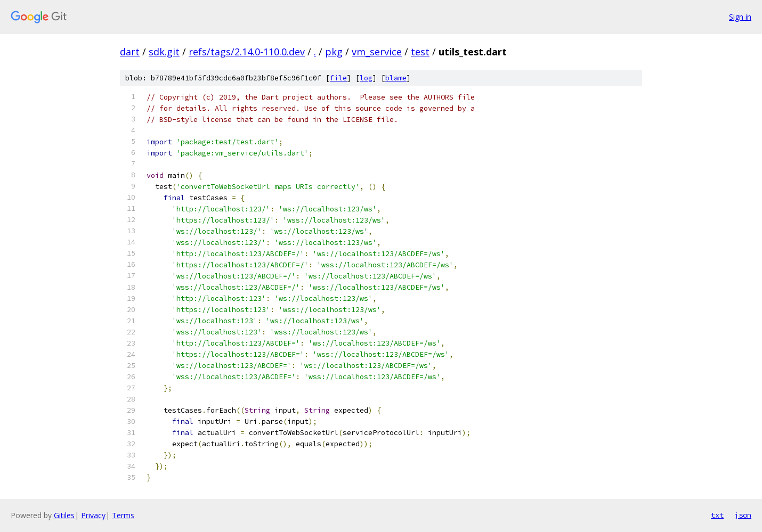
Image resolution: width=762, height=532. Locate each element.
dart (130, 52)
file (338, 78)
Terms (123, 515)
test (420, 52)
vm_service (377, 52)
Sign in (740, 17)
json (743, 515)
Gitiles (64, 515)
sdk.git (164, 52)
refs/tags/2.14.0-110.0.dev (247, 52)
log (366, 78)
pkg (334, 52)
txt (717, 515)
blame (396, 78)
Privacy (93, 515)
